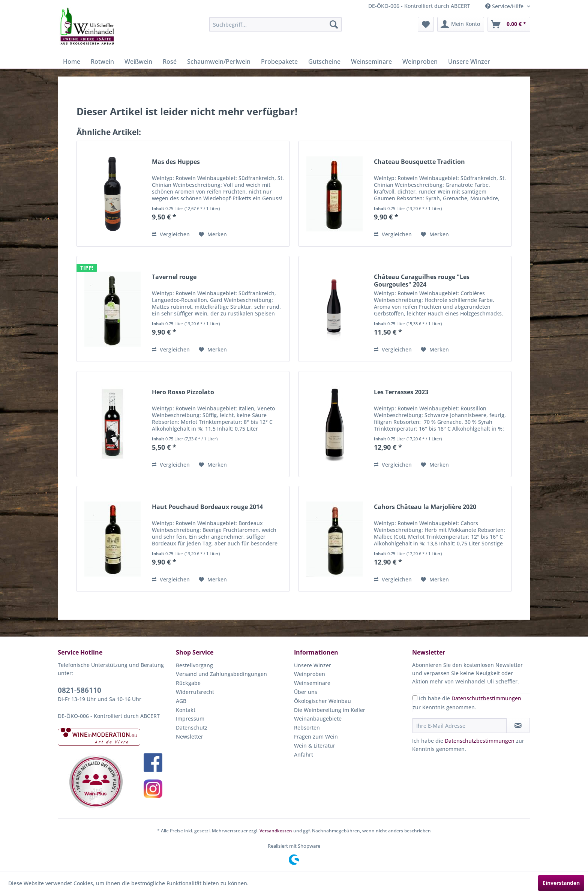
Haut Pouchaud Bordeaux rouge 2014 (207, 507)
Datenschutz (192, 728)
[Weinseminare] (371, 62)
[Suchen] (334, 24)
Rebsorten (307, 728)
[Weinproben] (420, 62)
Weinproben (310, 674)
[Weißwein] (138, 62)
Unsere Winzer (313, 665)
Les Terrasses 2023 (401, 392)
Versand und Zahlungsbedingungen (221, 674)
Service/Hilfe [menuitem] (505, 6)
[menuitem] (275, 24)
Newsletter (190, 737)
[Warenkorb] (509, 24)
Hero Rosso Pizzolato (183, 392)
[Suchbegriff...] (275, 24)
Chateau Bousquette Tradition (419, 162)
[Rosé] (170, 62)
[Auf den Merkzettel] (213, 234)
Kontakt (186, 710)
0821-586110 (79, 690)
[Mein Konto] (461, 24)
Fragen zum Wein (316, 737)
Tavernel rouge (174, 277)
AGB (181, 701)
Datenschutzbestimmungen (486, 698)
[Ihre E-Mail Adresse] (459, 725)
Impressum (190, 719)
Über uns (306, 692)
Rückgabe (188, 683)
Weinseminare (312, 683)
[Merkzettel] (426, 24)
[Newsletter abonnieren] (518, 725)
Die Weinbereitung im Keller (330, 710)
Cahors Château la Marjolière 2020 (425, 507)
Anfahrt (304, 755)
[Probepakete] (279, 62)
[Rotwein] (102, 62)
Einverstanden (561, 883)
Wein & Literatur (315, 746)
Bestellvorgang (194, 665)
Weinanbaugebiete (318, 719)
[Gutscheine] (324, 62)
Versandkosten (276, 831)
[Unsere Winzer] (469, 62)
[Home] (72, 62)
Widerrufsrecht (195, 692)
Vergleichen (171, 234)
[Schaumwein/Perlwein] (219, 62)
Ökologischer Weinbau (322, 701)
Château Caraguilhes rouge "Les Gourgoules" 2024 (422, 281)
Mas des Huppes (176, 162)
